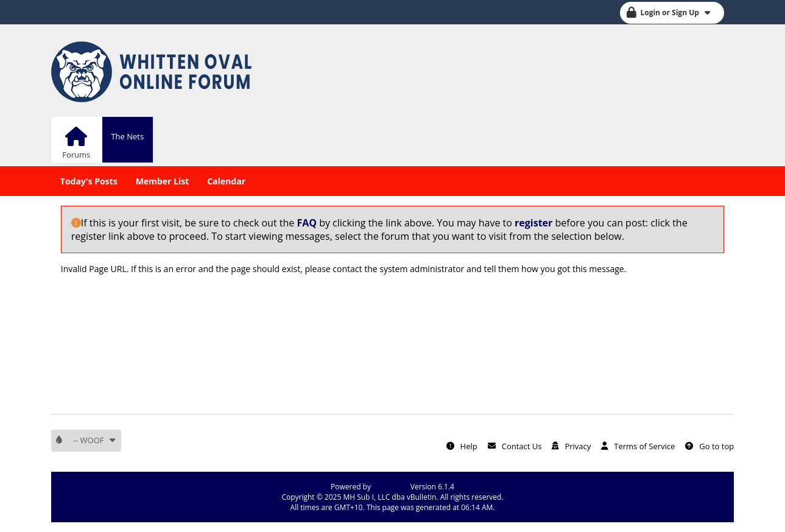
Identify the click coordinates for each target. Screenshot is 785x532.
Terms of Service (644, 446)
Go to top (716, 446)
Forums (76, 155)
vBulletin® (391, 487)
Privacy (578, 446)
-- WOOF (95, 440)
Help (469, 446)
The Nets (127, 136)
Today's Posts (89, 181)
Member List (163, 181)
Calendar (226, 181)
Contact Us (522, 446)
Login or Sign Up (675, 12)
